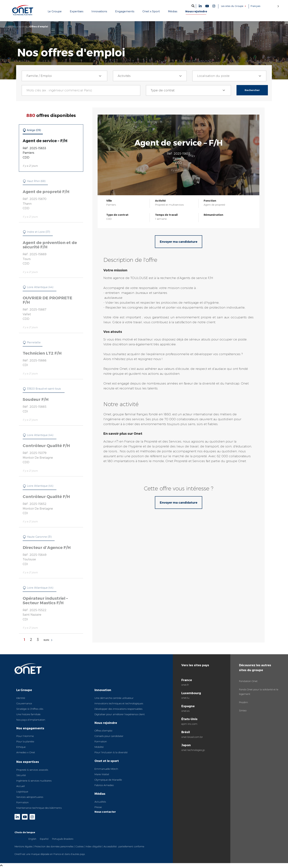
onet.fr (185, 685)
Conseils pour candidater (109, 736)
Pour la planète (25, 741)
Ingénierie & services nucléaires (34, 781)
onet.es (185, 711)
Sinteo (243, 710)
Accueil (7, 27)
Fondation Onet (248, 681)
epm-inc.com (189, 724)
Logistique (22, 791)
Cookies (80, 846)
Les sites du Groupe (232, 6)
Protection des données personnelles (54, 846)
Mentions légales (23, 846)
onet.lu (185, 698)
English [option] (32, 839)
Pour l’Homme (25, 736)
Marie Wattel (102, 774)
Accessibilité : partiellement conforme (124, 846)
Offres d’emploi (103, 731)
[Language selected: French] (265, 6)
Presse (98, 807)
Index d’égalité (94, 846)
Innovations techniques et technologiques (119, 703)
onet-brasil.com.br (192, 737)
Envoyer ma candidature (179, 242)
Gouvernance (24, 703)
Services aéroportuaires (30, 797)
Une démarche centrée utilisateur (114, 698)
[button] (193, 6)
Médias (100, 794)
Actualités (100, 802)
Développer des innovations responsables (118, 709)
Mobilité (99, 747)
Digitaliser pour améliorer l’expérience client (120, 714)
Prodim (243, 702)
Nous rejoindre (20, 27)
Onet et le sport (107, 761)
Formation (22, 802)
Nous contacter (105, 812)
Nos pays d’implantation (31, 720)
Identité (21, 698)
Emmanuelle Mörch (106, 769)
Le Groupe (24, 690)
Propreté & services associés (32, 770)
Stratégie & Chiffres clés (30, 709)
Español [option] (44, 839)
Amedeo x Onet (26, 752)
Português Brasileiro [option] (63, 839)
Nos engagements (30, 728)
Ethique (21, 747)
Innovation (103, 690)
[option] (32, 839)
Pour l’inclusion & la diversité (111, 752)
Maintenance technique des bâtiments (39, 808)
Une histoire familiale (28, 714)
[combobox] (64, 76)
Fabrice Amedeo (104, 785)
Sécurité (21, 775)
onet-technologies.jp (193, 750)
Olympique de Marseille (108, 780)
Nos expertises (28, 762)
